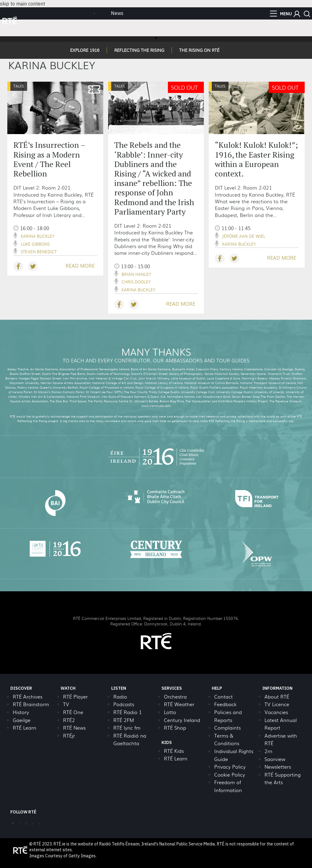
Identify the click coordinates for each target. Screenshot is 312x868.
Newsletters (278, 767)
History (21, 712)
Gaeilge (22, 720)
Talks (19, 86)
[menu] (281, 14)
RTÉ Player (75, 697)
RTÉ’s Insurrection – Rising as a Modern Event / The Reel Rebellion (49, 159)
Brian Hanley (136, 274)
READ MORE (80, 266)
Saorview (275, 759)
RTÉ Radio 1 (128, 712)
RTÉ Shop (175, 728)
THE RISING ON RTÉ (199, 50)
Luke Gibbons (35, 244)
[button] (297, 14)
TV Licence (277, 704)
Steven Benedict (39, 252)
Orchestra (175, 697)
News (117, 13)
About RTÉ (277, 697)
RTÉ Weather (179, 704)
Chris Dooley (136, 282)
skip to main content (23, 4)
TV (66, 704)
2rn (268, 751)
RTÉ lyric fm (127, 728)
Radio (120, 697)
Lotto (170, 712)
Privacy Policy (230, 767)
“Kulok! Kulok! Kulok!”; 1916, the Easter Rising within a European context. (256, 159)
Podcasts (124, 704)
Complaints (227, 728)
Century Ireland (182, 720)
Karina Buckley (38, 236)
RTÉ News (74, 728)
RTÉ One (73, 712)
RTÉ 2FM (124, 720)
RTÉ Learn (25, 728)
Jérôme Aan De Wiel (244, 236)
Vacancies (276, 712)
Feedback (225, 704)
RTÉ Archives (28, 697)
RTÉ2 (69, 720)
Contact (223, 697)
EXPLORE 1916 (85, 50)
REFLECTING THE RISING (139, 50)
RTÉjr (69, 736)
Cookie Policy (230, 775)
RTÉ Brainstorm (31, 704)
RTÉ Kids (174, 751)
